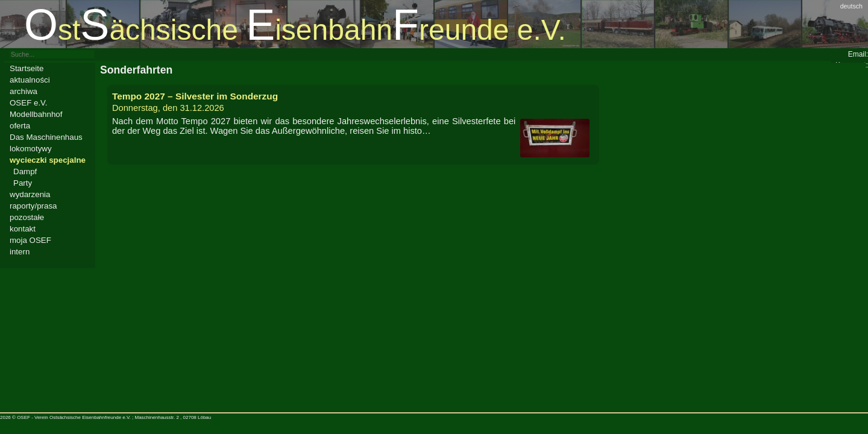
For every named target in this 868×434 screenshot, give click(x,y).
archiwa (24, 91)
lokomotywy (31, 149)
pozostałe (27, 217)
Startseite (27, 68)
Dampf (25, 171)
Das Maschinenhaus (46, 137)
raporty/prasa (33, 206)
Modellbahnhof (36, 114)
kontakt (23, 229)
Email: (858, 54)
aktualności (30, 80)
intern (20, 252)
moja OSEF (30, 240)
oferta (20, 126)
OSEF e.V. (28, 103)
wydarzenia (30, 194)
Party (23, 183)
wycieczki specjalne (48, 160)
